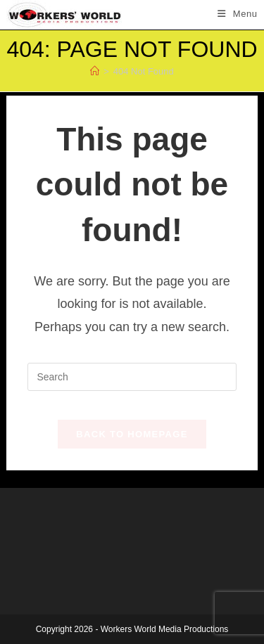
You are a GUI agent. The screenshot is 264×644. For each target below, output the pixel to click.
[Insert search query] (132, 377)
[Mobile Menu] (238, 14)
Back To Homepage (132, 434)
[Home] (95, 71)
